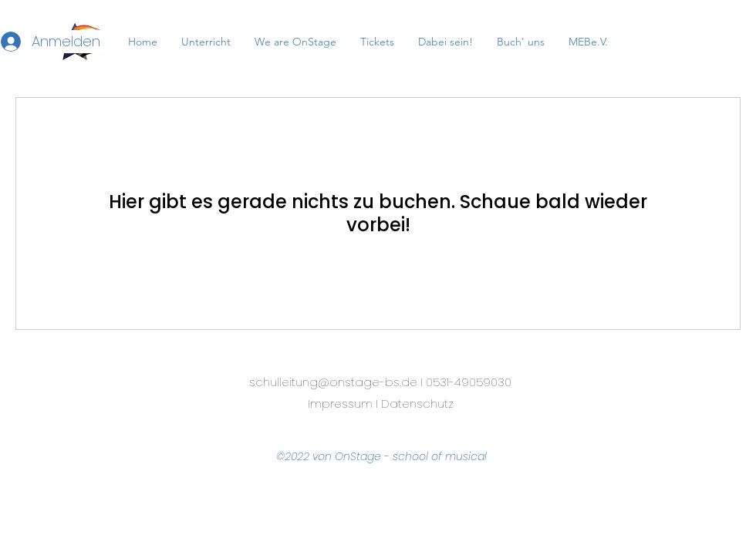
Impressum (340, 404)
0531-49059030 (469, 382)
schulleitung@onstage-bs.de (333, 382)
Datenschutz (417, 404)
